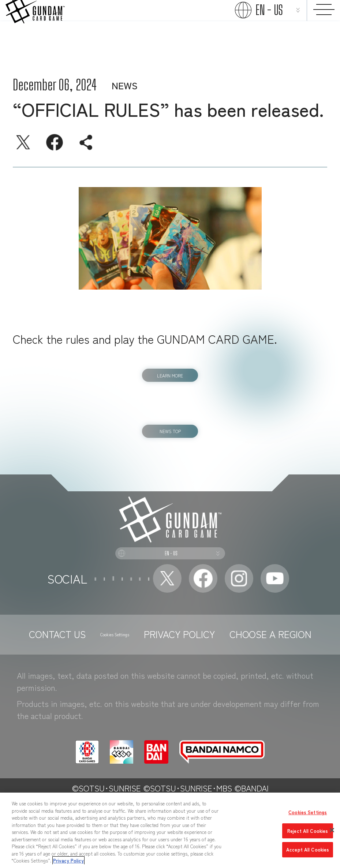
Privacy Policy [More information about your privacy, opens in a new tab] (68, 860)
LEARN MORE (170, 378)
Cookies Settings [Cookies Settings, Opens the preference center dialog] (308, 812)
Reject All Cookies (308, 831)
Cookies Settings (163, 686)
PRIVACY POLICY (248, 686)
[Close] (332, 830)
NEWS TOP (170, 445)
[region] (170, 830)
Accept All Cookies (308, 850)
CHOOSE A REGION (170, 704)
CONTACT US (85, 686)
